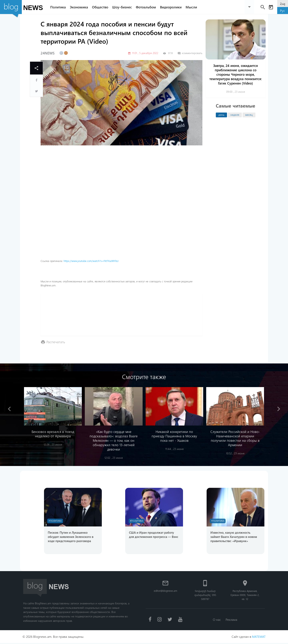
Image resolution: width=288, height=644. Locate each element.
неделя (235, 115)
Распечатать (56, 342)
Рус (282, 11)
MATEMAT (259, 637)
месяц (249, 115)
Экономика (80, 7)
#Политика (56, 521)
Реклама (232, 620)
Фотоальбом (147, 7)
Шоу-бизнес (124, 7)
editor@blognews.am (165, 591)
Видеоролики (172, 7)
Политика (60, 7)
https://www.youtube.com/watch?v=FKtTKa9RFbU (91, 261)
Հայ (283, 4)
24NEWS (48, 53)
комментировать (190, 53)
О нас (216, 620)
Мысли (193, 7)
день (221, 115)
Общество (102, 7)
